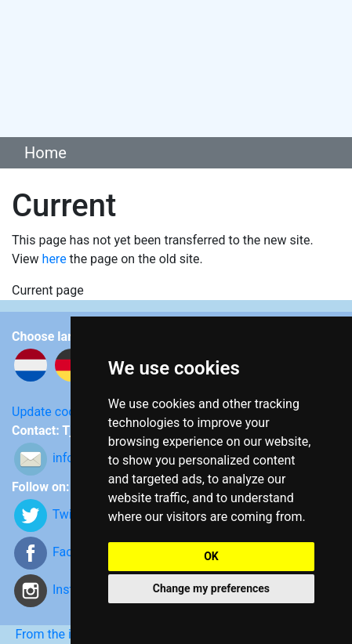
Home (45, 153)
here (54, 259)
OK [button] (211, 556)
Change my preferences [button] (211, 588)
